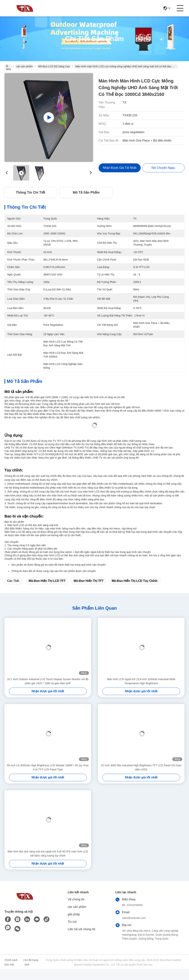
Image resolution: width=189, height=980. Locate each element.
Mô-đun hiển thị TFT (89, 581)
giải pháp (74, 914)
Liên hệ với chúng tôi (81, 929)
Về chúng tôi (76, 899)
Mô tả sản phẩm (86, 192)
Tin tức (72, 922)
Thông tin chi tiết (30, 192)
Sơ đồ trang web (31, 962)
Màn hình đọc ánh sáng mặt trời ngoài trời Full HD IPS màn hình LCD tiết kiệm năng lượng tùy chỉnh (48, 854)
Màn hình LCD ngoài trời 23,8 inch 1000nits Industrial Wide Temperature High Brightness (141, 681)
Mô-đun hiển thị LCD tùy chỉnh (134, 581)
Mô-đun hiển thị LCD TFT (47, 581)
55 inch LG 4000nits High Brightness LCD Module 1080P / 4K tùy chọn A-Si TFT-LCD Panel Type (48, 767)
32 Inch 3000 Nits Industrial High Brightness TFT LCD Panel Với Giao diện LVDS (141, 767)
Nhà (8, 67)
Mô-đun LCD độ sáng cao (54, 66)
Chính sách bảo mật (11, 962)
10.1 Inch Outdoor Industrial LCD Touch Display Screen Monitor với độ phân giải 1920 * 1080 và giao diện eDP (48, 681)
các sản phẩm (25, 66)
